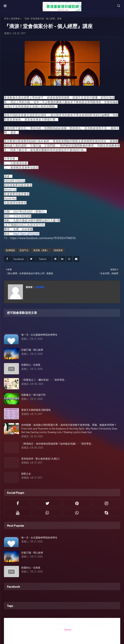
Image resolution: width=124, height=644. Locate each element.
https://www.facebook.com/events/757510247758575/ (43, 238)
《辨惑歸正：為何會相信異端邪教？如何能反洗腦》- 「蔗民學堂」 (57, 444)
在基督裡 (39, 287)
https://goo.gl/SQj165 (26, 234)
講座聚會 (15, 18)
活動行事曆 (42, 624)
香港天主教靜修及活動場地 (36, 410)
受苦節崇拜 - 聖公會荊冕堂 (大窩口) (40, 459)
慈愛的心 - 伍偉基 (31, 365)
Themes (68, 630)
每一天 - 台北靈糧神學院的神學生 (39, 335)
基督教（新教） (41, 250)
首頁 (6, 18)
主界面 (23, 624)
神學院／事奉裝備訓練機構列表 (91, 624)
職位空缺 (62, 624)
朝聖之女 (26, 474)
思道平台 (24, 250)
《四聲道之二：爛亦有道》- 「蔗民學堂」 (44, 380)
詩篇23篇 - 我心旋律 (32, 350)
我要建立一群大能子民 (33, 395)
